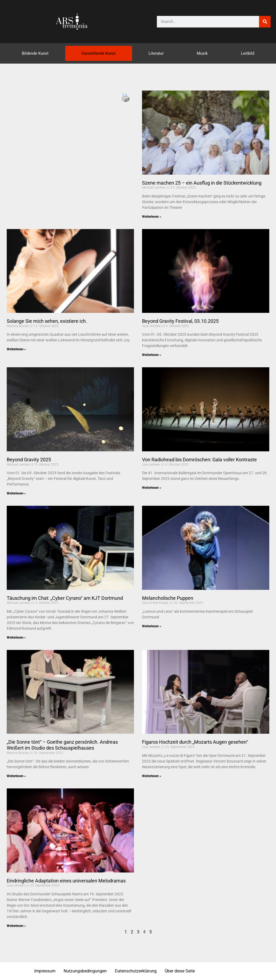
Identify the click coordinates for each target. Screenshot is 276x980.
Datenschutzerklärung (136, 971)
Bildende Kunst (35, 53)
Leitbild (248, 53)
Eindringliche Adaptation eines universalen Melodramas (66, 881)
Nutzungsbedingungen (85, 971)
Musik (202, 53)
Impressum (45, 971)
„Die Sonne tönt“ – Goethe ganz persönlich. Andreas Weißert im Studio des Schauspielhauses (62, 745)
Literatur (156, 53)
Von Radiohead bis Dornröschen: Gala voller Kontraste (199, 460)
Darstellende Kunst (99, 53)
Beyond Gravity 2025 (29, 460)
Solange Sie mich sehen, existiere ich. (47, 321)
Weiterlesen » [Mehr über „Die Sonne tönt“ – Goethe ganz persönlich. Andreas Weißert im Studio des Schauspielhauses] (16, 776)
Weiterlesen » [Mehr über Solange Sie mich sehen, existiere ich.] (16, 349)
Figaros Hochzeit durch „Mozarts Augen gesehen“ (195, 742)
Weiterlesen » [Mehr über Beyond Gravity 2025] (16, 493)
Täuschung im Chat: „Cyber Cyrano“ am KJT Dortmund (65, 598)
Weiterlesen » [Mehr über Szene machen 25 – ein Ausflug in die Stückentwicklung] (152, 217)
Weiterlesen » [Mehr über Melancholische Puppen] (152, 626)
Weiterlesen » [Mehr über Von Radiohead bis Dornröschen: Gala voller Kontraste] (152, 488)
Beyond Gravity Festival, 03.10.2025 (180, 321)
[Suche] (265, 22)
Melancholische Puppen (168, 598)
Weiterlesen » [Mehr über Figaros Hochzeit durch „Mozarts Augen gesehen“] (152, 776)
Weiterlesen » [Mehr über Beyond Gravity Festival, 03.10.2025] (152, 355)
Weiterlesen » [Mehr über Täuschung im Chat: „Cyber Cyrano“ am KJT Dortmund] (16, 638)
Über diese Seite (180, 971)
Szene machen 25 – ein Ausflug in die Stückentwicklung (202, 183)
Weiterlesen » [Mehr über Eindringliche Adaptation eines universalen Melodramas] (16, 926)
